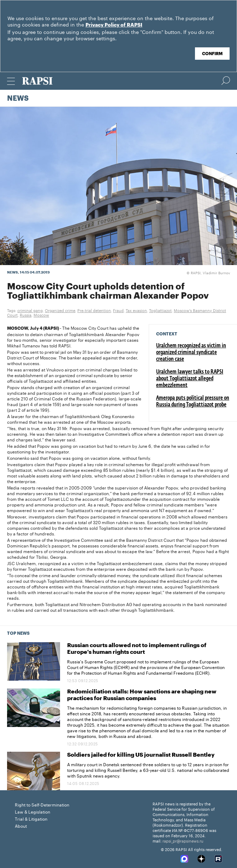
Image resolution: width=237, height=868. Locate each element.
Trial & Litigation (31, 818)
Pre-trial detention (94, 310)
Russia (26, 315)
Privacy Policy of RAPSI (114, 25)
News (18, 99)
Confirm (212, 54)
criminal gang (30, 310)
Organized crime (60, 310)
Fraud (118, 310)
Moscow (41, 315)
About (21, 825)
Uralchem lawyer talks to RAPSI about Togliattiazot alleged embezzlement (190, 379)
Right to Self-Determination (42, 804)
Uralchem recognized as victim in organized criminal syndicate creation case (191, 353)
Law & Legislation (32, 811)
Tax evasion (136, 310)
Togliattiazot (160, 310)
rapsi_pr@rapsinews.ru (183, 840)
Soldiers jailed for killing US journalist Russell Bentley (141, 755)
